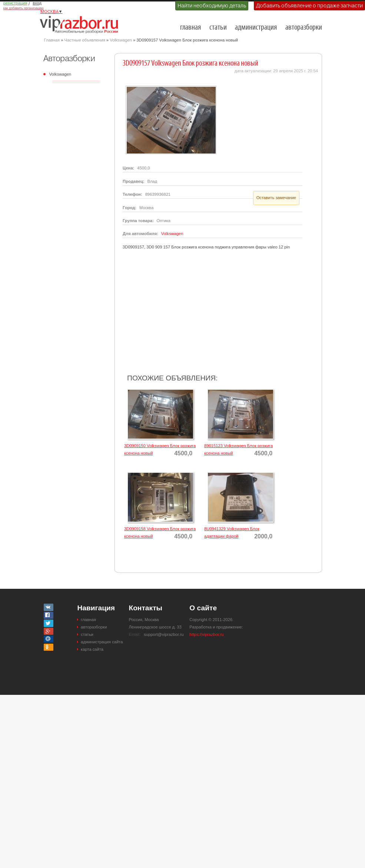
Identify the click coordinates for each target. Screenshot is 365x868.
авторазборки (304, 28)
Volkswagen (121, 40)
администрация (256, 28)
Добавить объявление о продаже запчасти (309, 6)
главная (190, 28)
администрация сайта (102, 642)
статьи (218, 28)
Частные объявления (85, 40)
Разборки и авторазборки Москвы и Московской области (81, 24)
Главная (52, 40)
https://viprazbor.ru (206, 634)
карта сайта (92, 649)
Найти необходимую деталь (212, 6)
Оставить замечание (276, 198)
